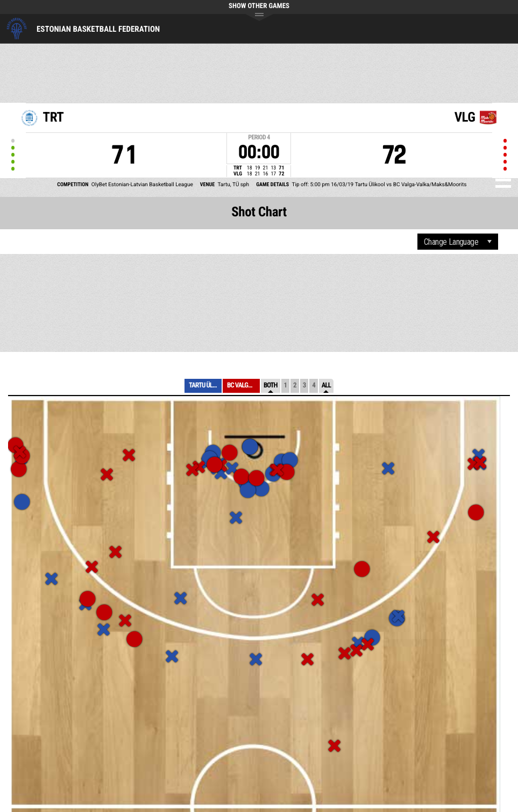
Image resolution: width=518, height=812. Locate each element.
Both (271, 386)
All (326, 386)
